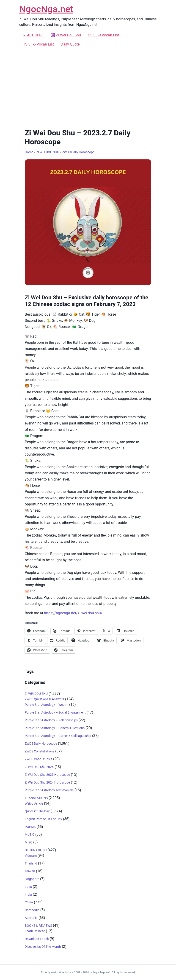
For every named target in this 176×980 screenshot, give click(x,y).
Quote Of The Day (37, 811)
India (28, 894)
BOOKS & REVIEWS (38, 926)
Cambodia (32, 910)
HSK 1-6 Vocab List (38, 44)
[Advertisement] (88, 87)
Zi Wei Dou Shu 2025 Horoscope (47, 775)
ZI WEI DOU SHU (48, 152)
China (29, 902)
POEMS (30, 827)
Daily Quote (70, 44)
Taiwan (30, 871)
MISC (29, 842)
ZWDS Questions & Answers (44, 699)
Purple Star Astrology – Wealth (47, 705)
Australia (31, 918)
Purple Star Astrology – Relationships (51, 720)
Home (29, 152)
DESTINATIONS (36, 850)
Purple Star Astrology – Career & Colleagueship (58, 736)
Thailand (31, 863)
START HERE (33, 35)
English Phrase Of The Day (43, 819)
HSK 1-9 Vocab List (103, 35)
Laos (28, 887)
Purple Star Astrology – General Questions (55, 728)
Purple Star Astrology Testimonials (49, 790)
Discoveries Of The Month (43, 947)
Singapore (32, 879)
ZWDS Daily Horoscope (78, 152)
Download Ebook (37, 939)
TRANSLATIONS (36, 798)
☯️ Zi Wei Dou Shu (66, 35)
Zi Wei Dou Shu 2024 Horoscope (47, 782)
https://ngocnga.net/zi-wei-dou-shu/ (73, 613)
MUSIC (30, 835)
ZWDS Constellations (40, 751)
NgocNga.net (46, 9)
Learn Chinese (35, 931)
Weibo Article (34, 803)
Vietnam (31, 856)
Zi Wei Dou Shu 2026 (39, 767)
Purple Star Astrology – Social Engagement (55, 712)
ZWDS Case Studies (38, 759)
